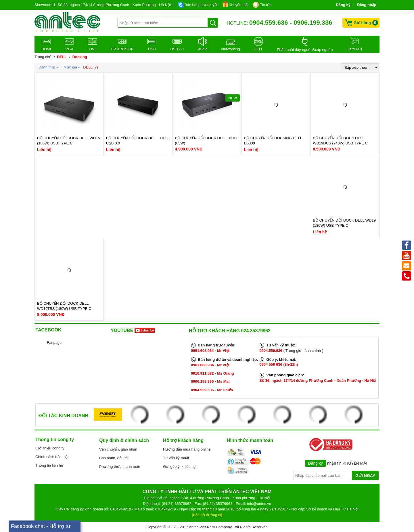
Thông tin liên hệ (49, 465)
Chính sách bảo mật (52, 457)
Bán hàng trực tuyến (202, 5)
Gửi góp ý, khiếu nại (180, 467)
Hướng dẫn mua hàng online (187, 449)
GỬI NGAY (365, 476)
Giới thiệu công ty (50, 448)
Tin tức (266, 5)
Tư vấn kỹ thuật (176, 458)
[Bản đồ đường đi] (207, 515)
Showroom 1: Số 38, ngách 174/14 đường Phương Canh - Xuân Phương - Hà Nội (103, 5)
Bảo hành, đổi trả (113, 458)
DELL (88, 67)
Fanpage (54, 343)
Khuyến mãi (239, 5)
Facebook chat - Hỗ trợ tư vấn (41, 528)
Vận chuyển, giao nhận (118, 449)
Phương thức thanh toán (120, 467)
